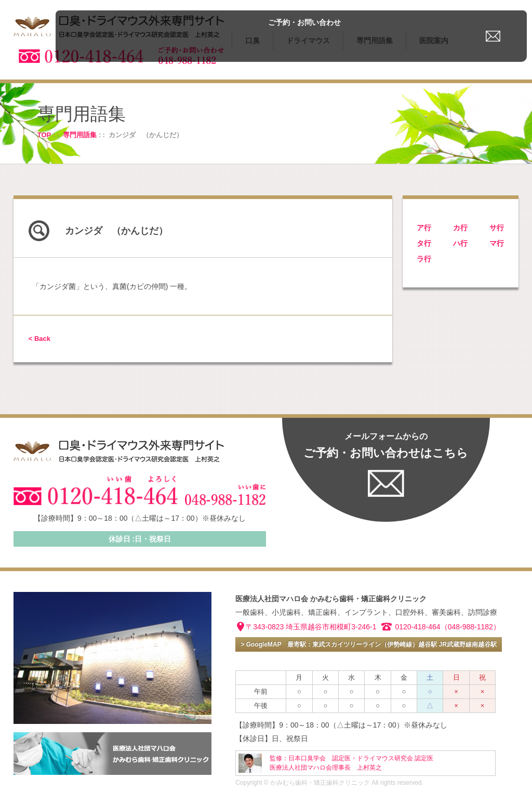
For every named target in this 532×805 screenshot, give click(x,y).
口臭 (252, 41)
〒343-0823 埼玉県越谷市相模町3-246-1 (311, 627)
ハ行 (460, 243)
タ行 (424, 243)
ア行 (424, 228)
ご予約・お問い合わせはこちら (386, 446)
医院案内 (434, 41)
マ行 (497, 243)
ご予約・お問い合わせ (485, 12)
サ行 (497, 228)
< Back (39, 339)
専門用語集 (375, 41)
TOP (44, 135)
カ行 (460, 228)
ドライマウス (308, 41)
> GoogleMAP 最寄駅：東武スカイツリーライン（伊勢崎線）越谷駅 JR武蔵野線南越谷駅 (369, 644)
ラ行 (424, 259)
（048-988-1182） (470, 627)
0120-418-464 (417, 627)
